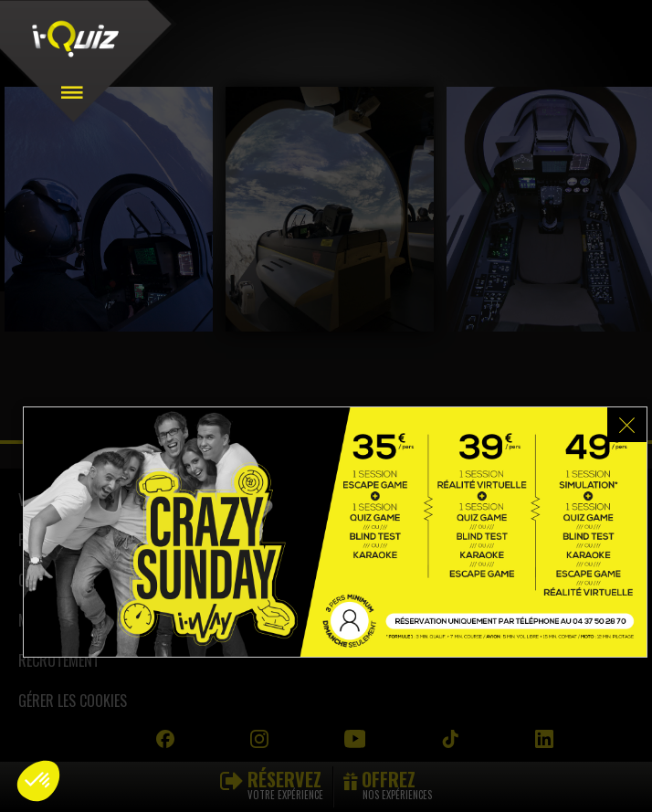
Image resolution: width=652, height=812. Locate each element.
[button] (38, 781)
